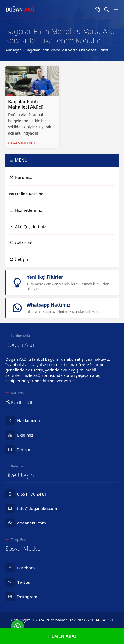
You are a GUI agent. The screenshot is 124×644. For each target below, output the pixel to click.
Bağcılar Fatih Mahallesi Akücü (26, 104)
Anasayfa (13, 50)
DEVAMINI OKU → (24, 143)
